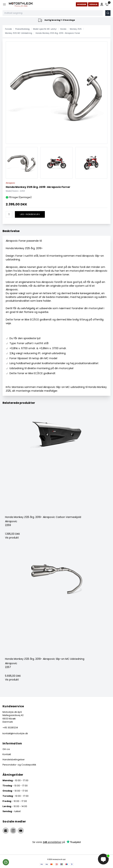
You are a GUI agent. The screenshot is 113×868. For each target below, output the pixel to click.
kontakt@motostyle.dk (15, 733)
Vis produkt (12, 538)
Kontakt (7, 754)
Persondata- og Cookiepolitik (19, 765)
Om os (6, 749)
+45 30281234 (10, 728)
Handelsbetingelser (14, 759)
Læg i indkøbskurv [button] (30, 214)
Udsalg (93, 4)
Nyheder (82, 4)
